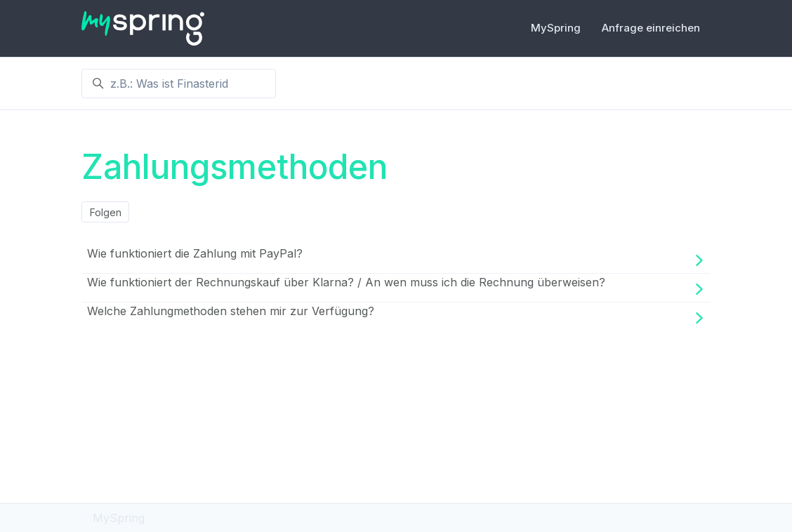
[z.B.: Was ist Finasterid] (179, 84)
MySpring (556, 28)
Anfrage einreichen (651, 28)
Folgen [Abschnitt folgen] (106, 212)
